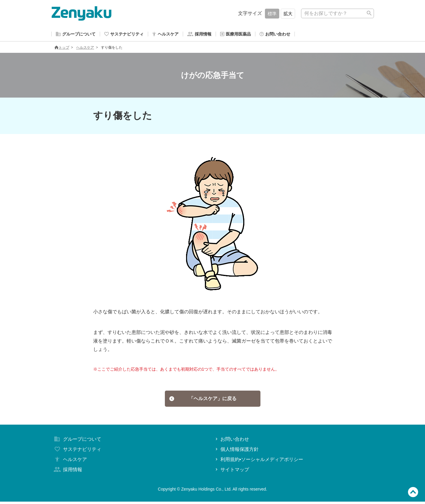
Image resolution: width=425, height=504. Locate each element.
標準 (272, 14)
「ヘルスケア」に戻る (203, 400)
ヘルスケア (85, 49)
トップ (62, 49)
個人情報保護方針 (236, 452)
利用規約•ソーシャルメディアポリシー (259, 462)
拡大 (288, 14)
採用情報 (67, 472)
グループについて (77, 441)
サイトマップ (232, 472)
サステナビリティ (77, 452)
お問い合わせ (232, 441)
